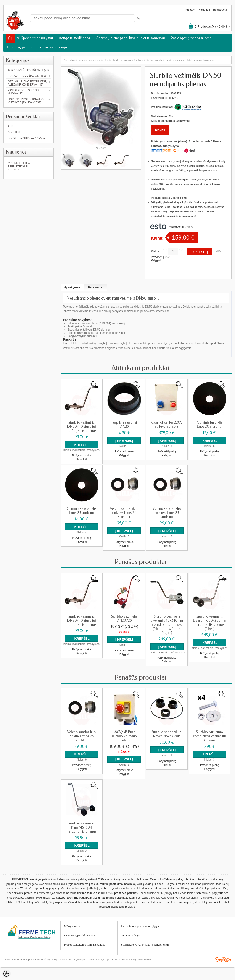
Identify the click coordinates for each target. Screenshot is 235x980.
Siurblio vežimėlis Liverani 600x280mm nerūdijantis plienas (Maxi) (210, 622)
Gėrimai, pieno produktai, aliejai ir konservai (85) (27, 83)
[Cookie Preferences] (6, 974)
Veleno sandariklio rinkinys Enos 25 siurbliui (167, 513)
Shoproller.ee (223, 958)
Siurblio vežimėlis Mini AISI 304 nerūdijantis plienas (82, 826)
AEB (11, 126)
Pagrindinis (69, 60)
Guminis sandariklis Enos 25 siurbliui (81, 511)
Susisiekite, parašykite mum (79, 934)
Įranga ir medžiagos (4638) (28, 76)
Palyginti (156, 260)
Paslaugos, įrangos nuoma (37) (23, 92)
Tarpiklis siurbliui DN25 (124, 425)
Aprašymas (72, 287)
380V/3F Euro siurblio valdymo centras (124, 735)
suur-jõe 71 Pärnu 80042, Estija (93, 958)
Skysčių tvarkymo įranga (117, 60)
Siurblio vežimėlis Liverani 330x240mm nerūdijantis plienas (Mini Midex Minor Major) (167, 624)
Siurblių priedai (154, 60)
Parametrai (96, 287)
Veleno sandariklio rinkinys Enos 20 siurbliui (124, 513)
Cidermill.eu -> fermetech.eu (29, 166)
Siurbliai (138, 60)
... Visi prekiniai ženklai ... (27, 138)
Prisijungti (204, 10)
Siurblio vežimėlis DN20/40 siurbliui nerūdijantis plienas (82, 427)
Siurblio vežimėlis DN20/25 (124, 618)
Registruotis (220, 10)
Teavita (160, 130)
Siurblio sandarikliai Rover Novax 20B (167, 733)
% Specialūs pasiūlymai (35, 38)
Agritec (14, 132)
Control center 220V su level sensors (167, 425)
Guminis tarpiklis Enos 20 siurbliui (209, 425)
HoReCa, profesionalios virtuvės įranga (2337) (26, 101)
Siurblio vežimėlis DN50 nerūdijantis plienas (190, 60)
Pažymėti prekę (160, 257)
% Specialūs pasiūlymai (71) (28, 70)
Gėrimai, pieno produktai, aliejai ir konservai (130, 38)
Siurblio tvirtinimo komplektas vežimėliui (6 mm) (209, 735)
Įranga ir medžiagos (74, 38)
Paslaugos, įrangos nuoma (191, 38)
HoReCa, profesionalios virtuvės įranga (37, 47)
